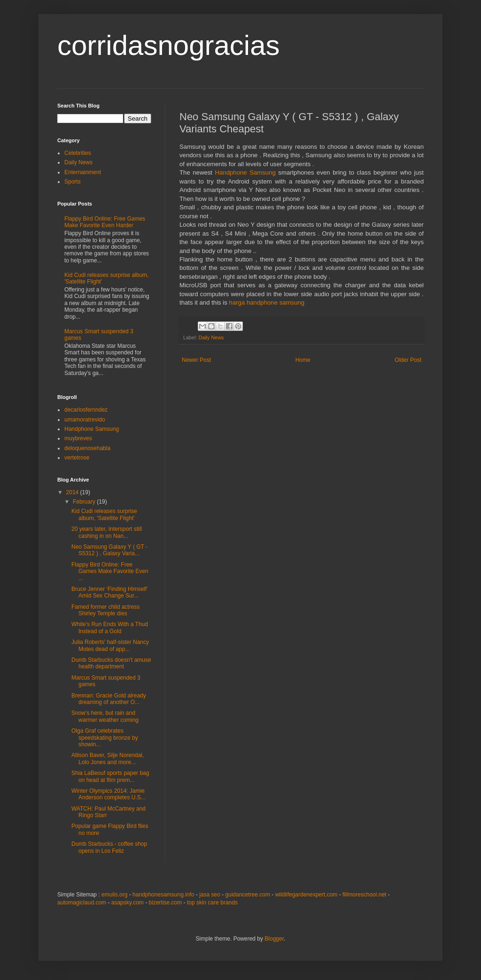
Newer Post (196, 360)
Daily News (211, 337)
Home (303, 360)
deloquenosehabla (87, 448)
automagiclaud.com (82, 903)
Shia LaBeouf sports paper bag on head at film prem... (110, 776)
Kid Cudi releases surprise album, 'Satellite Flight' (104, 514)
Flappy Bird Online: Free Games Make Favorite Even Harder (105, 222)
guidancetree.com (248, 895)
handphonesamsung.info (163, 895)
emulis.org (114, 895)
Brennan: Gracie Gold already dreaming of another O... (109, 699)
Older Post (408, 360)
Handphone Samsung (245, 172)
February (85, 502)
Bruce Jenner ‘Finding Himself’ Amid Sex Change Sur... (110, 592)
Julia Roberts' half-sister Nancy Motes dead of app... (110, 645)
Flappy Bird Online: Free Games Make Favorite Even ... (110, 571)
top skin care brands (212, 903)
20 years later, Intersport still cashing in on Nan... (107, 532)
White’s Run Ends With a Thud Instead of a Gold (110, 628)
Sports (73, 182)
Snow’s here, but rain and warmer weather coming (105, 716)
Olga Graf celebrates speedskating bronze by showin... (105, 738)
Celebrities (78, 153)
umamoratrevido (85, 420)
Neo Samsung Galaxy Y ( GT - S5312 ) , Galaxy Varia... (109, 550)
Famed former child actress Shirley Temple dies (105, 610)
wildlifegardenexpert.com (306, 895)
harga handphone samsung (267, 302)
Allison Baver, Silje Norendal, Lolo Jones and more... (108, 758)
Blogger (274, 939)
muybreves (78, 438)
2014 (73, 492)
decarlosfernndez (86, 410)
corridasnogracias (169, 45)
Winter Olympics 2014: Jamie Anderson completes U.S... (109, 794)
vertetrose (77, 458)
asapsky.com (128, 903)
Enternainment (83, 172)
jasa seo (210, 895)
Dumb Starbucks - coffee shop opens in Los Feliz (109, 847)
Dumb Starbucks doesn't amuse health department (111, 663)
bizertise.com (166, 903)
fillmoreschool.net (364, 895)
